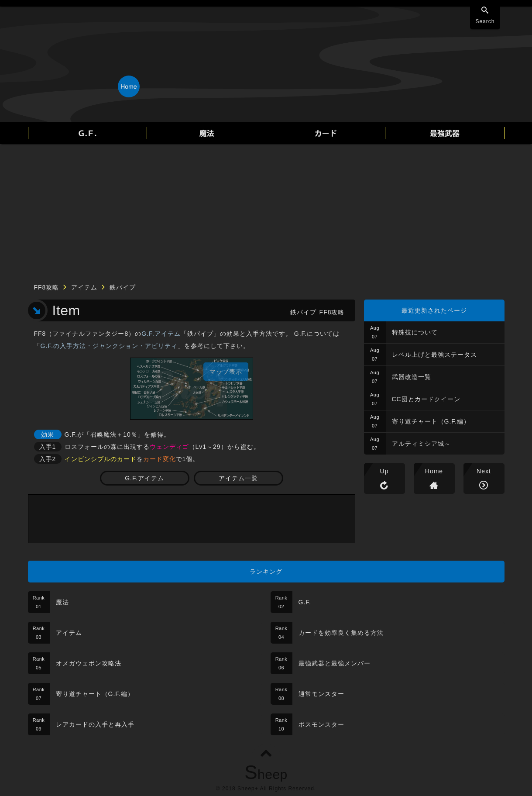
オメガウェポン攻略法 (89, 663)
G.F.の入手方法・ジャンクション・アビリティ (109, 346)
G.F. (305, 602)
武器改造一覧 (412, 377)
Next (484, 471)
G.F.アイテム (161, 334)
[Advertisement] (266, 210)
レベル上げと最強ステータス (434, 355)
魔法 (62, 602)
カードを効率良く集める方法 (341, 633)
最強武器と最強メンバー (335, 663)
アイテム (84, 287)
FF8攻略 (47, 287)
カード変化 (160, 459)
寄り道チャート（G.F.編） (431, 421)
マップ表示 (226, 372)
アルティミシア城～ (421, 444)
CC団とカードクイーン (426, 399)
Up (384, 471)
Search (485, 21)
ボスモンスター (321, 724)
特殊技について (415, 332)
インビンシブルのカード (101, 459)
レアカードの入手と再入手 (95, 724)
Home (434, 471)
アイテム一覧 (238, 478)
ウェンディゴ (169, 447)
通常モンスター (321, 694)
